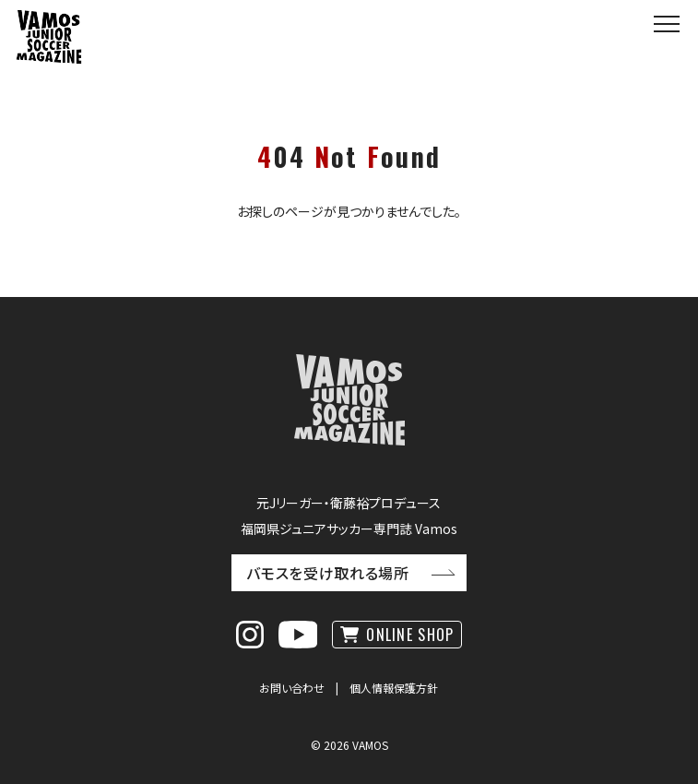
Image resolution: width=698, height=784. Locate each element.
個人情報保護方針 (394, 688)
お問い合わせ (292, 688)
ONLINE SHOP (410, 635)
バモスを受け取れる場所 (327, 573)
